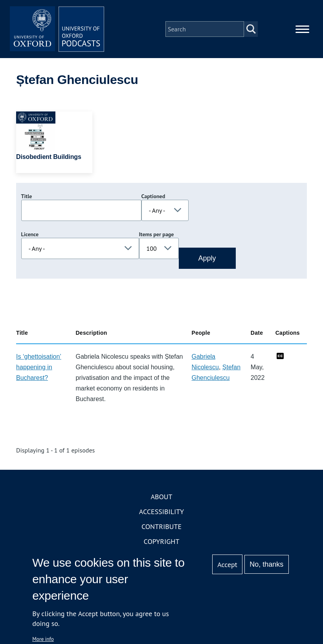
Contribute (161, 526)
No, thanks (266, 564)
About (161, 497)
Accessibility (161, 512)
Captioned (153, 196)
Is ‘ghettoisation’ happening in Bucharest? (39, 367)
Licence (30, 234)
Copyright (162, 541)
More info (43, 639)
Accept (227, 565)
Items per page (157, 234)
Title (27, 196)
